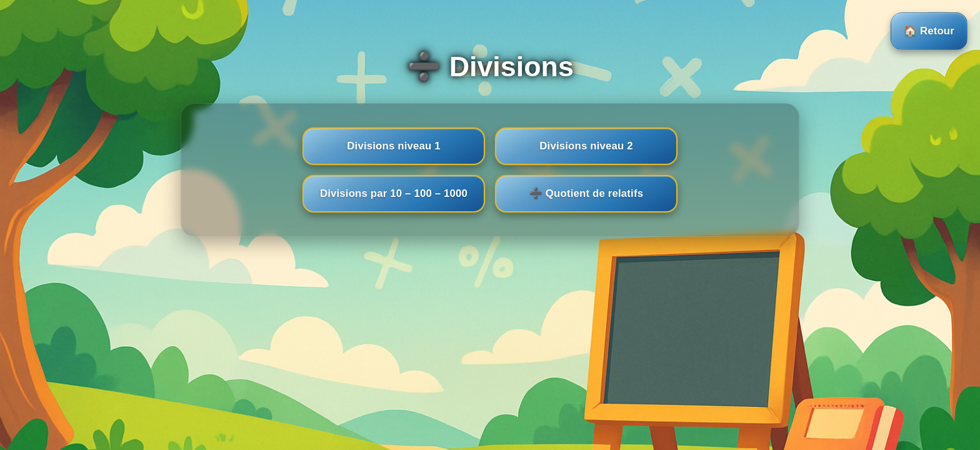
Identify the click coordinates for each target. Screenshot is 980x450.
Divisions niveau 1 (393, 146)
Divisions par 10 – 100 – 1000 (394, 193)
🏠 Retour (929, 31)
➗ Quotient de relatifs (586, 193)
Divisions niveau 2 (586, 146)
